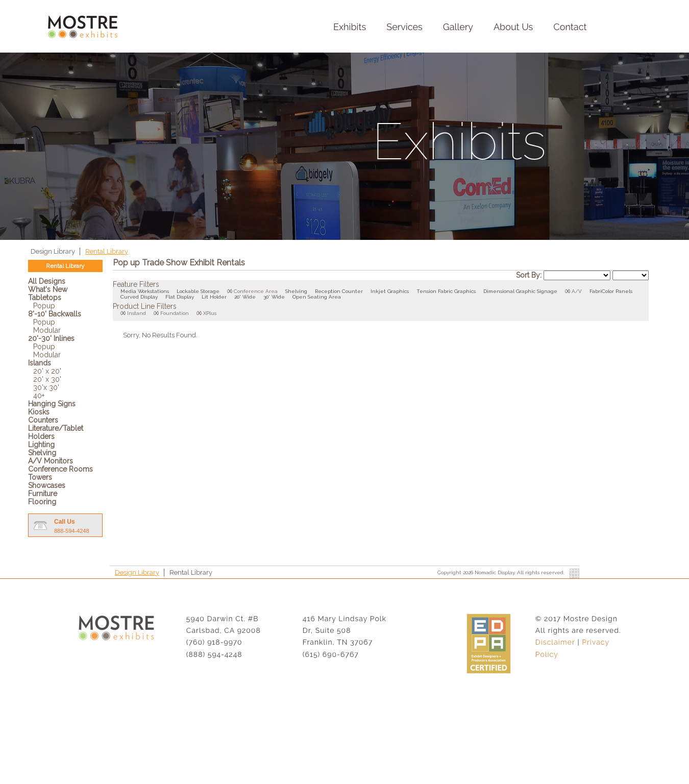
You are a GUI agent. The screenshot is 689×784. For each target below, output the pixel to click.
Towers (40, 477)
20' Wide (245, 297)
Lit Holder (214, 297)
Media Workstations (145, 291)
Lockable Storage (198, 291)
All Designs (47, 281)
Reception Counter (339, 291)
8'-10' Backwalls (55, 314)
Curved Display (139, 297)
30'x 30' (46, 387)
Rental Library (107, 251)
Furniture (43, 494)
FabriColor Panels (611, 291)
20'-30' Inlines (51, 338)
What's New (48, 289)
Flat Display (180, 297)
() (230, 291)
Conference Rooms (60, 469)
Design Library (54, 251)
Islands (40, 363)
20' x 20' (47, 371)
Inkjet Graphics (390, 291)
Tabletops (45, 298)
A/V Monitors (51, 461)
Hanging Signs (52, 404)
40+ (39, 396)
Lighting (41, 445)
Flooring (42, 502)
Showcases (47, 485)
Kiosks (39, 412)
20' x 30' (47, 379)
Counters (43, 420)
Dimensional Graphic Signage (520, 291)
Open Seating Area (317, 297)
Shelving (42, 453)
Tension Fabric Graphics (446, 291)
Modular (47, 330)
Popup (44, 306)
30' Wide (274, 297)
